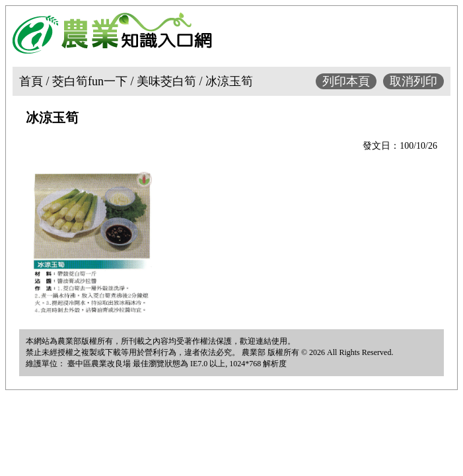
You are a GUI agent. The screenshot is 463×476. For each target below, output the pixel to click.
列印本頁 (346, 81)
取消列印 (413, 81)
